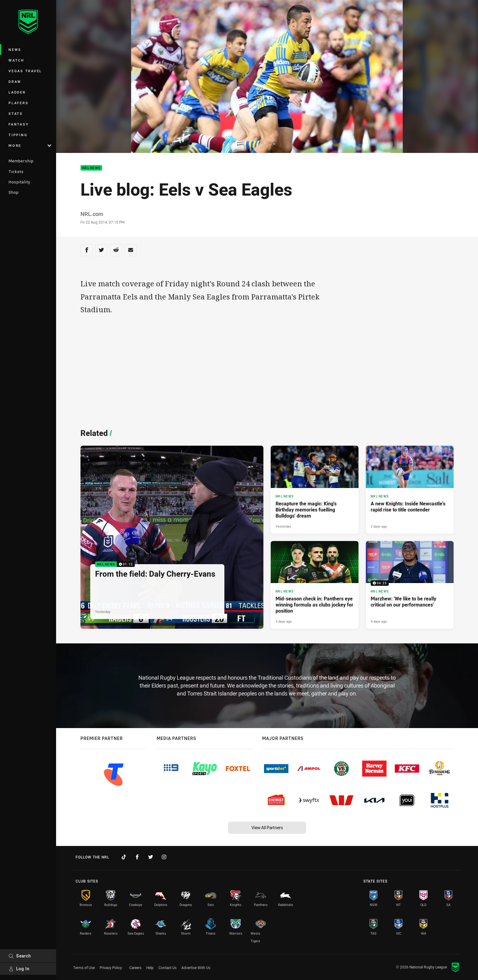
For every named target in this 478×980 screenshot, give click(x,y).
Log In (19, 969)
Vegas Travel (25, 71)
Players (18, 103)
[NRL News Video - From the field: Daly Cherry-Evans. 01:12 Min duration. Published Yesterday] (172, 537)
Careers (135, 968)
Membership (21, 161)
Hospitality (19, 182)
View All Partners (267, 828)
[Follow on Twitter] (151, 857)
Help (150, 968)
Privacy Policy (111, 968)
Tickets (16, 172)
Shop (14, 192)
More (30, 145)
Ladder (17, 92)
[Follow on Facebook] (137, 857)
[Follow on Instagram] (164, 857)
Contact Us (168, 968)
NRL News (91, 168)
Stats (16, 113)
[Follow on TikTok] (124, 857)
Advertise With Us (196, 968)
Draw (15, 81)
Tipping (18, 135)
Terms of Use (84, 968)
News (15, 50)
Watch (16, 60)
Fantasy (19, 124)
